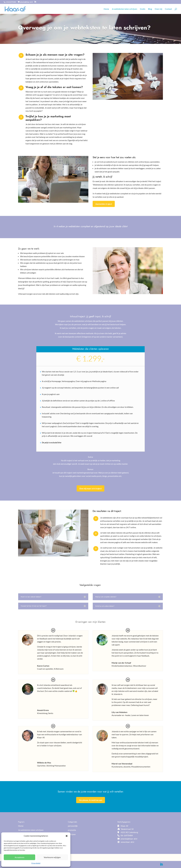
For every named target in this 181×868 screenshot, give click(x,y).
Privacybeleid (36, 863)
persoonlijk (73, 826)
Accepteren (19, 857)
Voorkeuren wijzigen (52, 857)
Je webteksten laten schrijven (124, 9)
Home (106, 9)
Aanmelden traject (104, 204)
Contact (168, 9)
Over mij (158, 9)
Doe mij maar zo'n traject (90, 488)
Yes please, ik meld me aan (91, 800)
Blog (150, 9)
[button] (67, 836)
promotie (72, 830)
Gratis (143, 9)
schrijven (72, 834)
